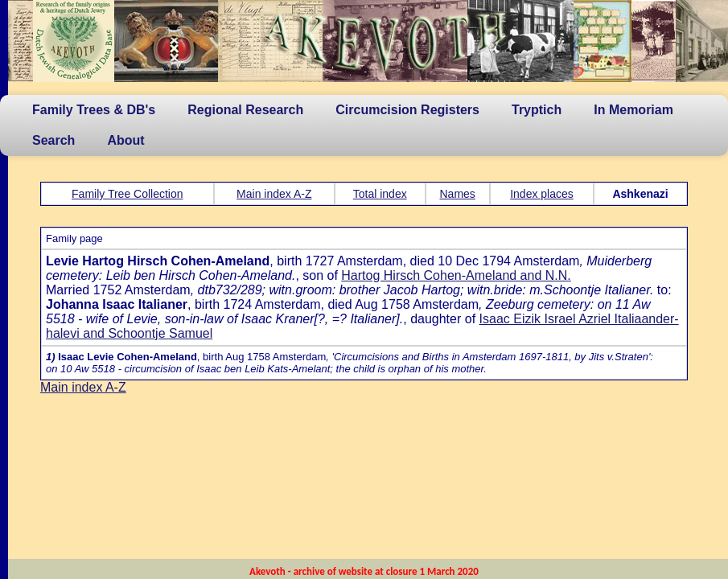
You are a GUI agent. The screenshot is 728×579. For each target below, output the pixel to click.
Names (458, 194)
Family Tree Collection (128, 194)
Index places (542, 194)
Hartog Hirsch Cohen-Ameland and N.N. (456, 275)
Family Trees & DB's (94, 110)
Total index (380, 194)
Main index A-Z (274, 194)
